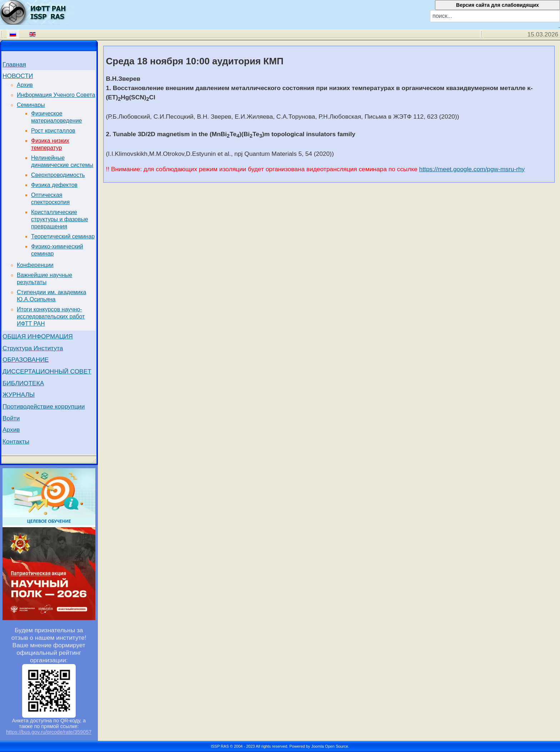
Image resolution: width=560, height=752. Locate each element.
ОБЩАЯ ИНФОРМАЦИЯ (38, 336)
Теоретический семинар (63, 236)
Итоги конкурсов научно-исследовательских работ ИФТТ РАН (51, 316)
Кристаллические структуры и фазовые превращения (60, 219)
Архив (25, 85)
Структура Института (33, 348)
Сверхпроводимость (58, 175)
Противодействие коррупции (44, 406)
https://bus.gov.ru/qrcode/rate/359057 (49, 732)
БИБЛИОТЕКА (23, 383)
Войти (11, 418)
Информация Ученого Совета (56, 95)
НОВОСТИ (18, 76)
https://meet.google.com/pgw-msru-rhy (472, 169)
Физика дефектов (54, 185)
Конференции (35, 265)
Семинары (31, 105)
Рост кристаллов (53, 131)
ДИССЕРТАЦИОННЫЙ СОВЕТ (47, 371)
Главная (14, 64)
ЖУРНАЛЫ (19, 395)
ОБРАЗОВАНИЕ (26, 360)
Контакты (16, 441)
